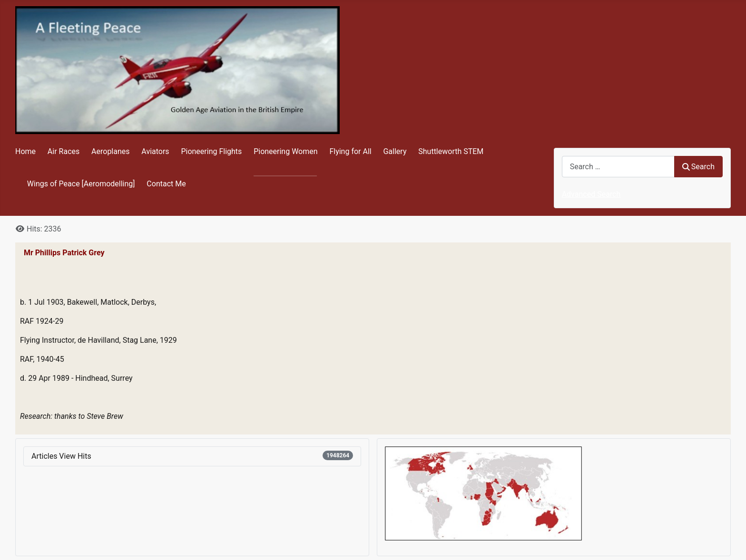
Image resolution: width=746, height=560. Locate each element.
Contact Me (166, 184)
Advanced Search (591, 194)
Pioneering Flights (211, 151)
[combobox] (618, 167)
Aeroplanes (110, 151)
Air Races (64, 151)
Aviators (155, 151)
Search (698, 167)
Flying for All (350, 151)
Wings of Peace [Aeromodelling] (81, 184)
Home (25, 151)
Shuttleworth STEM (451, 151)
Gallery (395, 151)
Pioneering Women (285, 151)
